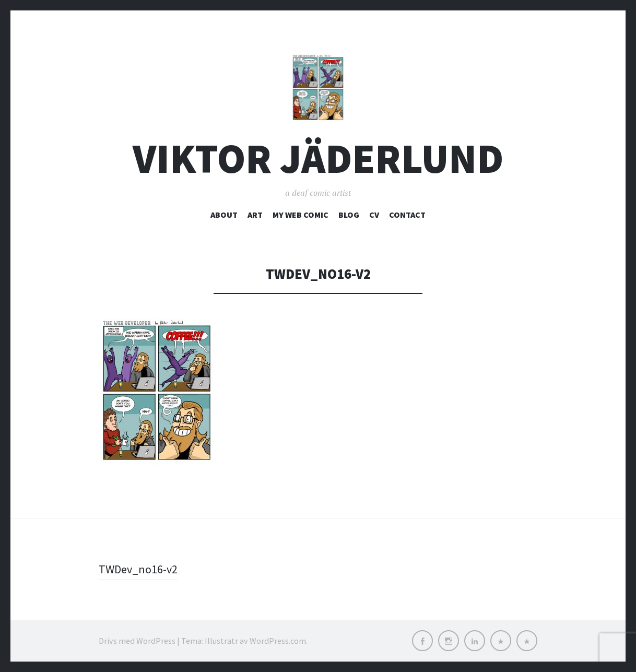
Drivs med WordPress (137, 641)
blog (349, 215)
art (255, 215)
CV (374, 215)
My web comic (301, 215)
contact (407, 215)
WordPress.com (278, 641)
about (224, 215)
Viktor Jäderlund (318, 158)
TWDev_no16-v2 (138, 569)
